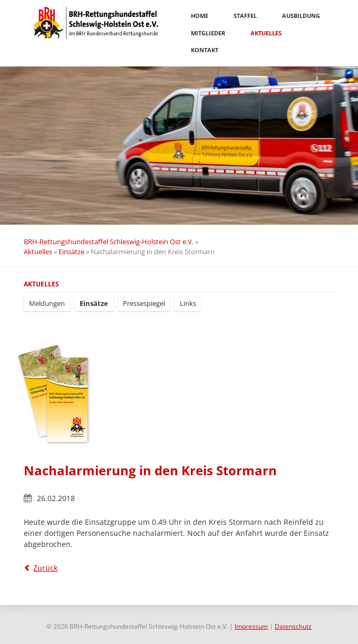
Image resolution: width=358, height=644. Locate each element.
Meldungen (47, 303)
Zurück (45, 568)
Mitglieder (208, 33)
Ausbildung (301, 16)
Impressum (251, 626)
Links (188, 303)
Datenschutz (293, 626)
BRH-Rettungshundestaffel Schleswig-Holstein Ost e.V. (109, 242)
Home (200, 16)
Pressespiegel (144, 303)
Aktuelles (266, 33)
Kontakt (205, 50)
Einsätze (71, 252)
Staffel (245, 16)
